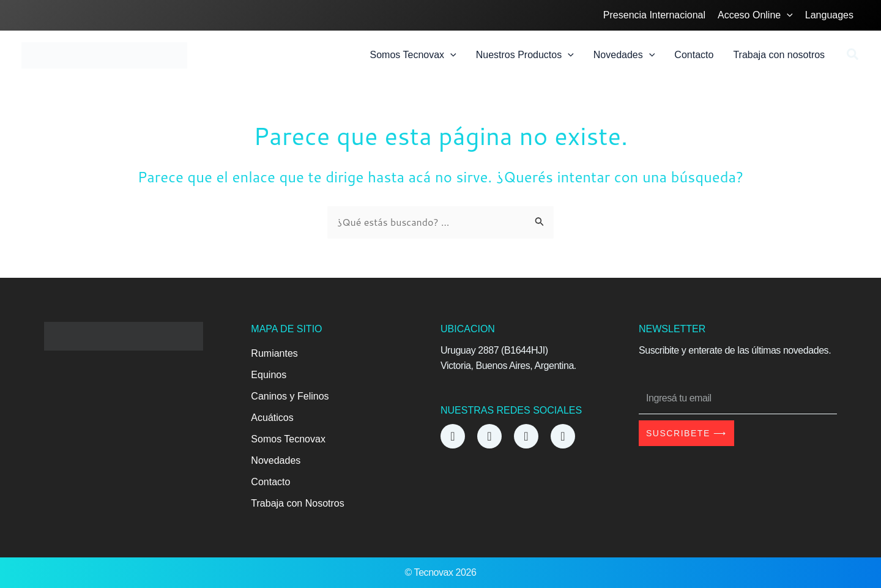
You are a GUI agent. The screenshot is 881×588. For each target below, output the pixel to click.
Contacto (270, 482)
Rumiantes (274, 353)
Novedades (276, 460)
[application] (787, 15)
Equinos (269, 375)
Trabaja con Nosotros (297, 503)
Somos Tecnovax (288, 439)
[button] (853, 56)
